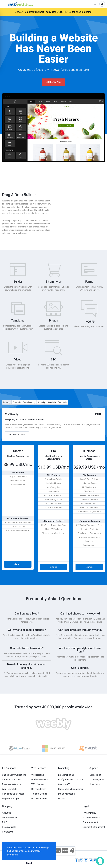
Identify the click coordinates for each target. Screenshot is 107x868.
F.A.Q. (5, 822)
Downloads (95, 784)
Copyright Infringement (94, 827)
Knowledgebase (97, 780)
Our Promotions (10, 818)
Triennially (63, 402)
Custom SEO (64, 784)
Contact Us (7, 832)
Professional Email (40, 780)
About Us (7, 813)
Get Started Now (54, 82)
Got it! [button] (29, 863)
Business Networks (11, 784)
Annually (41, 402)
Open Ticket (95, 775)
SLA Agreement (90, 822)
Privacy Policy (89, 813)
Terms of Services (91, 818)
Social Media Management (71, 789)
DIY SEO (62, 799)
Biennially (52, 402)
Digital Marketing (66, 794)
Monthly (7, 402)
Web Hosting (38, 775)
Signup (18, 564)
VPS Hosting (37, 784)
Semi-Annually (29, 402)
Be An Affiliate (9, 827)
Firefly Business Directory (70, 780)
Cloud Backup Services (13, 794)
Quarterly (17, 402)
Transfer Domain (39, 794)
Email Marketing (66, 775)
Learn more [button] (13, 855)
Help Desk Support (11, 799)
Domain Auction (39, 799)
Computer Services (11, 780)
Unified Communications (14, 775)
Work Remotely (9, 789)
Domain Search (39, 789)
